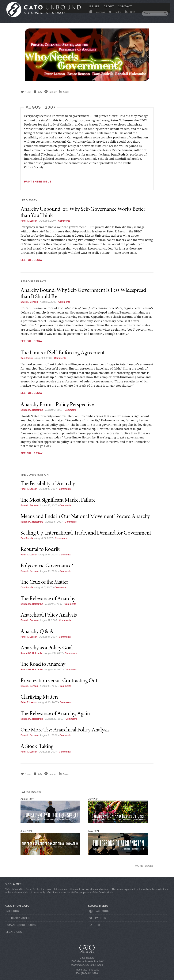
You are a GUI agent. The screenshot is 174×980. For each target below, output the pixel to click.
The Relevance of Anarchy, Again (55, 713)
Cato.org (12, 911)
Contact (125, 9)
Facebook (97, 16)
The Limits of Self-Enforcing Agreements (63, 352)
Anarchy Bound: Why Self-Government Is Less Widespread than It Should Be (83, 293)
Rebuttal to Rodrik (40, 549)
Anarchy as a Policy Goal (47, 648)
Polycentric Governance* (47, 565)
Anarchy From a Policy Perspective (57, 404)
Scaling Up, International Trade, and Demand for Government (86, 533)
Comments (64, 221)
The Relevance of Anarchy (48, 598)
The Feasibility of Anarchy (48, 483)
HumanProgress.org (21, 925)
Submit (53, 92)
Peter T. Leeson (29, 221)
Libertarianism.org (20, 918)
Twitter (114, 16)
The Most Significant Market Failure (58, 500)
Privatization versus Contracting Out (59, 680)
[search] (152, 16)
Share (66, 92)
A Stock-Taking (37, 746)
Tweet (28, 92)
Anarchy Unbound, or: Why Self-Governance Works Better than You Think (83, 212)
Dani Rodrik (27, 358)
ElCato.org (14, 932)
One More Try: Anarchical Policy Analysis (65, 730)
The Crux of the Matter (44, 582)
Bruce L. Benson (29, 302)
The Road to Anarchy (43, 664)
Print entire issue (38, 182)
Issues (94, 9)
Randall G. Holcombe (32, 410)
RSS (130, 16)
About (109, 9)
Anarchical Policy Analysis (49, 615)
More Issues (144, 866)
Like (40, 92)
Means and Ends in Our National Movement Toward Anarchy (85, 516)
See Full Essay (32, 260)
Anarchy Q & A (37, 631)
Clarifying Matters (40, 697)
